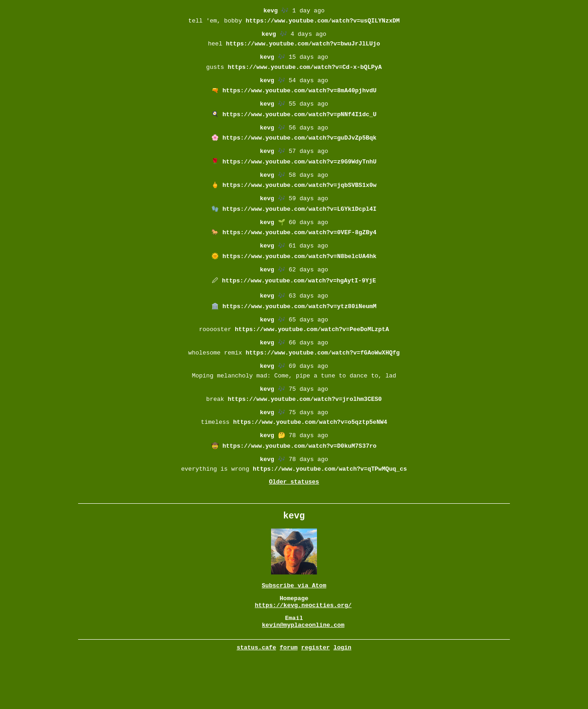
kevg (270, 11)
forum (289, 699)
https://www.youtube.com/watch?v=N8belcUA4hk (299, 277)
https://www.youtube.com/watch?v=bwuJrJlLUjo (303, 48)
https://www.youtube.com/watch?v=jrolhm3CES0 (305, 432)
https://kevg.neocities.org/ (303, 653)
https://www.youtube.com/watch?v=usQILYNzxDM (323, 23)
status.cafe (256, 699)
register (316, 699)
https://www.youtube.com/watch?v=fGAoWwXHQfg (323, 381)
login (342, 699)
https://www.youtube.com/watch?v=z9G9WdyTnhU (299, 175)
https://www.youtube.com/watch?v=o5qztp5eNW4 (310, 457)
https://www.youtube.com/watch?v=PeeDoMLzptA (312, 355)
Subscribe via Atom (294, 630)
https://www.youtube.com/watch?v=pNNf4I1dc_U (299, 124)
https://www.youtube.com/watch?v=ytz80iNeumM (299, 330)
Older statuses (294, 523)
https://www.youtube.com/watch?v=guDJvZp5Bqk (299, 150)
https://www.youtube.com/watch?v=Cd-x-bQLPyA (305, 73)
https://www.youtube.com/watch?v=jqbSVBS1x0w (299, 201)
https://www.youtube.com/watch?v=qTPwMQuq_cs (330, 508)
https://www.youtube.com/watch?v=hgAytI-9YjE (299, 303)
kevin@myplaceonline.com (303, 675)
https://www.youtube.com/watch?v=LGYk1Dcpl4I (299, 226)
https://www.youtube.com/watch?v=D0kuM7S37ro (299, 483)
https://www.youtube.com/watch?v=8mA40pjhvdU (299, 99)
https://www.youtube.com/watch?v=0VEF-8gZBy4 (299, 252)
